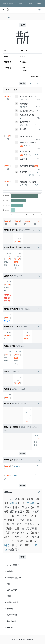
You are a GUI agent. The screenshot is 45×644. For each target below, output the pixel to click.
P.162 (38, 466)
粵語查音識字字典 (27, 115)
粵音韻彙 (23, 129)
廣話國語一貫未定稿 (28, 182)
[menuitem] (22, 565)
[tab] (9, 17)
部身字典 (23, 159)
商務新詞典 (24, 104)
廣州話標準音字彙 (27, 111)
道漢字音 (23, 172)
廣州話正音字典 (26, 137)
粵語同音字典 (25, 122)
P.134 (38, 125)
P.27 (39, 155)
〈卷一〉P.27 (36, 172)
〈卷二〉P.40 (36, 175)
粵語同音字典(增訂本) (28, 97)
